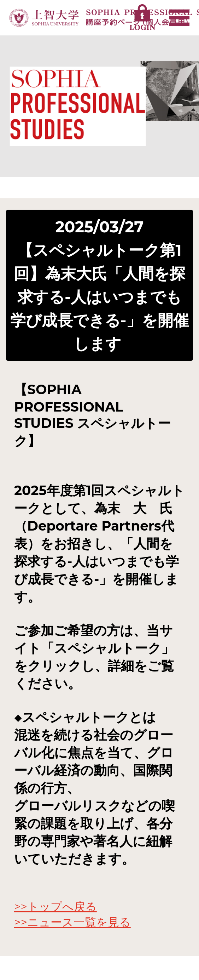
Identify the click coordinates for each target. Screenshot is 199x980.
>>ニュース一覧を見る (72, 922)
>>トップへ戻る (55, 907)
